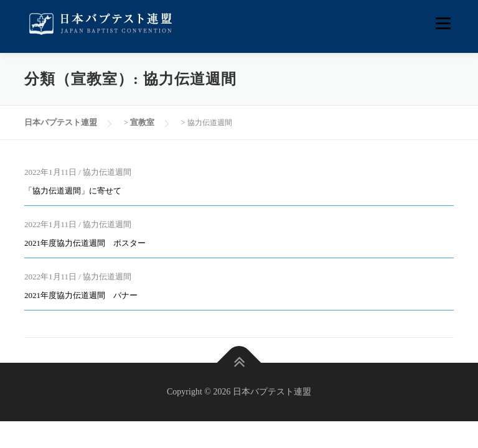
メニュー (443, 23)
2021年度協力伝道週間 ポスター (85, 243)
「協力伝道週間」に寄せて (73, 191)
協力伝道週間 (107, 172)
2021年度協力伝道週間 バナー (81, 295)
